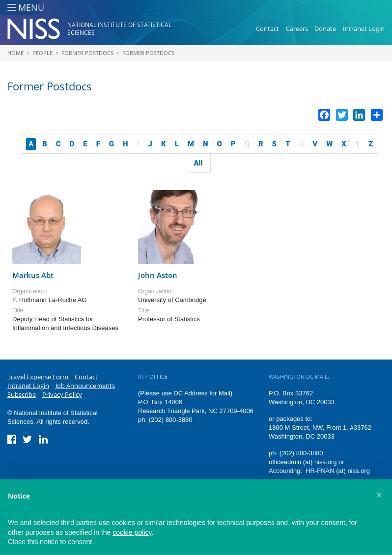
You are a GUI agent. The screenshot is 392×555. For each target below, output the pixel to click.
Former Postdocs (87, 53)
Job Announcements (85, 386)
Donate (325, 28)
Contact (267, 28)
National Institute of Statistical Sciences (119, 29)
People (42, 53)
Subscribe (22, 394)
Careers (297, 28)
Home (15, 53)
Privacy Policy (62, 394)
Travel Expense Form (38, 377)
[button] (379, 495)
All (198, 163)
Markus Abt (33, 275)
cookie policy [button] (132, 532)
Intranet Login (364, 28)
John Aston (158, 275)
